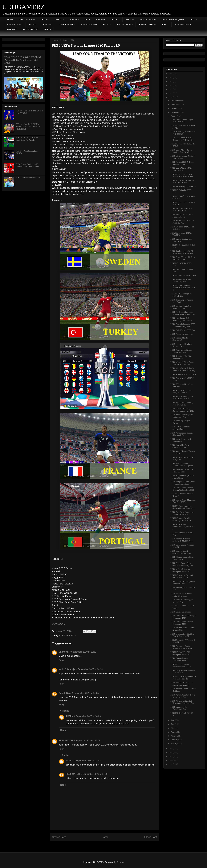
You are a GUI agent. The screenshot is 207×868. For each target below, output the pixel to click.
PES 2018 (115, 20)
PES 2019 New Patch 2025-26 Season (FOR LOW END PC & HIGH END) (28, 127)
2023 (171, 85)
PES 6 (88, 20)
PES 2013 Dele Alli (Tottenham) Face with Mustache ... (183, 678)
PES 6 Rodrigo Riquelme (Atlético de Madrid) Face (182, 540)
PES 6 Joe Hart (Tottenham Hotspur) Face (181, 345)
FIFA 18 (193, 20)
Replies (66, 711)
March (174, 736)
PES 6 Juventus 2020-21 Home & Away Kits (183, 629)
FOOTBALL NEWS (183, 24)
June (173, 724)
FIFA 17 (165, 24)
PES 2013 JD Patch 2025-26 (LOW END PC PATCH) (27, 139)
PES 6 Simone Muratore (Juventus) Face (180, 339)
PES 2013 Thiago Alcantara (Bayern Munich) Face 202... (183, 507)
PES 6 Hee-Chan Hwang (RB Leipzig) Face (182, 601)
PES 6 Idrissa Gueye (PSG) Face (183, 187)
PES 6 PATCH (69, 635)
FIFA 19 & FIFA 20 (148, 20)
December (175, 101)
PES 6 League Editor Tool (181, 612)
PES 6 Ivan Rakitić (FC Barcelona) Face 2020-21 (181, 319)
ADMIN (69, 716)
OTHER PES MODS (67, 24)
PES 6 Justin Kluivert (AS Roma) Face (181, 440)
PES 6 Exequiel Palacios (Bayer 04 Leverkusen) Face (183, 483)
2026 (171, 74)
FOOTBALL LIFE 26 (147, 24)
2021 (171, 93)
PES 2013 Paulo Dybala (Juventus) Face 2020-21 (181, 666)
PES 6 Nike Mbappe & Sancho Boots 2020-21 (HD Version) (183, 369)
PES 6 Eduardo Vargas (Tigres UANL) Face (182, 558)
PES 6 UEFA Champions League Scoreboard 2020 (183, 617)
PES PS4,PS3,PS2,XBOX (173, 20)
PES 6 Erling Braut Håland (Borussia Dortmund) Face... (183, 564)
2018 (171, 752)
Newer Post (59, 837)
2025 (171, 78)
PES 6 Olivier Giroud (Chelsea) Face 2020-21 (183, 157)
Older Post (150, 837)
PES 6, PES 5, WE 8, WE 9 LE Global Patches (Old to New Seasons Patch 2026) (23, 60)
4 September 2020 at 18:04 (87, 761)
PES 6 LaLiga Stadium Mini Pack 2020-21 (181, 240)
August (174, 116)
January (174, 744)
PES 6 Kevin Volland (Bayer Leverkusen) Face (181, 351)
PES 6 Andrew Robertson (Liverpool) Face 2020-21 (181, 570)
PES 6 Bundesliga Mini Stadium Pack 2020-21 (183, 133)
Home (105, 837)
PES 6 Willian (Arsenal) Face (182, 334)
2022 (171, 89)
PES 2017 (101, 20)
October (174, 108)
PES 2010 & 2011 (15, 24)
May (173, 728)
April (173, 732)
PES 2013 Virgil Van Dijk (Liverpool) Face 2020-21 (181, 653)
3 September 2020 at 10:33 (83, 652)
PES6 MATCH (66, 740)
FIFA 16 (47, 29)
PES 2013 (130, 20)
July (173, 720)
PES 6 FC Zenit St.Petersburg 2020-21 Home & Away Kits (183, 313)
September (175, 112)
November (175, 104)
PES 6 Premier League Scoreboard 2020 (179, 659)
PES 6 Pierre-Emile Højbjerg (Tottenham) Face (182, 416)
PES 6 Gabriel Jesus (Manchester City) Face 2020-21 (183, 501)
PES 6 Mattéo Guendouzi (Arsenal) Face (180, 428)
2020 (171, 97)
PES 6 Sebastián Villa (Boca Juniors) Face (181, 357)
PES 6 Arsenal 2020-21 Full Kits (183, 374)
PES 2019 (75, 20)
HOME (10, 20)
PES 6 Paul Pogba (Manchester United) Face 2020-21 (183, 513)
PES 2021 (45, 20)
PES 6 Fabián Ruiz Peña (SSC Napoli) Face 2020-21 (182, 684)
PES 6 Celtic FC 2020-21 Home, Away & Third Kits (183, 258)
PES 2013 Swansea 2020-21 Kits (183, 275)
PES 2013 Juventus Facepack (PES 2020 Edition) (182, 576)
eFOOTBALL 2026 (27, 20)
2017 (171, 756)
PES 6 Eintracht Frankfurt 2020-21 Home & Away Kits (183, 325)
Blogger (121, 862)
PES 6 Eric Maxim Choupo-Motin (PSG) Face (181, 595)
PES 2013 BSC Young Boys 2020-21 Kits (181, 295)
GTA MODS (12, 29)
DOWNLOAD (59, 624)
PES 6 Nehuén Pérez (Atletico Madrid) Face (182, 477)
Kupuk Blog (65, 693)
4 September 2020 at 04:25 (85, 693)
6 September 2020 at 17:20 (94, 774)
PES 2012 (33, 24)
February (175, 740)
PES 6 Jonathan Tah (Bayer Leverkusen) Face (181, 280)
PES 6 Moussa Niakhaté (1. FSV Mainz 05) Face (183, 471)
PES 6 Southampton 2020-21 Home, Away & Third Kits (182, 252)
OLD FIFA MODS (31, 29)
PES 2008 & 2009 (89, 24)
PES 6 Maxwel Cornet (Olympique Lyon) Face (181, 552)
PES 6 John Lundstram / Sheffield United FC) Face (182, 465)
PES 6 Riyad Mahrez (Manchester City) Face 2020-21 (183, 527)
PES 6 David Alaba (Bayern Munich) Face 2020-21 (181, 151)
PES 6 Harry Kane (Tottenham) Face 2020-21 (183, 672)
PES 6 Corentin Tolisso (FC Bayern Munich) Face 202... (182, 410)
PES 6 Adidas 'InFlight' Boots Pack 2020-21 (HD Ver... (182, 363)
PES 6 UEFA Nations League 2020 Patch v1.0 (182, 121)
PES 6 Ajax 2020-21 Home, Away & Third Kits (181, 392)
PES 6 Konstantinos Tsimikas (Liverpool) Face (182, 434)
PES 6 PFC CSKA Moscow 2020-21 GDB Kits (181, 210)
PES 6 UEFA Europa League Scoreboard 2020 (182, 623)
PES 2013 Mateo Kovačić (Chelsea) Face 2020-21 (181, 519)
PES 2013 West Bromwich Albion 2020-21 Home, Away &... (183, 288)
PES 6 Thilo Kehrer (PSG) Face (183, 330)
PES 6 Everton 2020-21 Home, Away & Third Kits (182, 163)
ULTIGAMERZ (23, 7)
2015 (171, 764)
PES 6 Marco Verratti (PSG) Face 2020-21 (181, 169)
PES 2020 (60, 20)
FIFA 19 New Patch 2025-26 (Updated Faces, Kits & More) (28, 165)
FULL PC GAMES (125, 24)
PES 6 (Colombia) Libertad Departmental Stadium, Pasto (183, 702)
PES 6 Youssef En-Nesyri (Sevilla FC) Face (180, 446)
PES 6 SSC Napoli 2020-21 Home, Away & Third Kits (182, 139)
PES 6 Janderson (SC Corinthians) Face (179, 708)
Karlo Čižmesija (67, 669)
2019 (171, 749)
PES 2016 (48, 24)
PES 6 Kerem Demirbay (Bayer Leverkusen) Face (183, 696)
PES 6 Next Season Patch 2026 (28, 178)
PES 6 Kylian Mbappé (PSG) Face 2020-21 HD (182, 404)
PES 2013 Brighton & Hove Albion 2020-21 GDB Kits (182, 176)
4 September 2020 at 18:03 (87, 716)
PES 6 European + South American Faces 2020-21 (181, 647)
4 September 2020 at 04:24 (89, 669)
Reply (61, 660)
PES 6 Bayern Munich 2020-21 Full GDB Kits (183, 222)
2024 (171, 82)
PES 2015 (107, 24)
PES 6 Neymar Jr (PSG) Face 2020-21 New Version (182, 398)
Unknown (64, 652)
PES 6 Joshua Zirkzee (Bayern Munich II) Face (182, 216)
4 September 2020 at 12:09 (87, 740)
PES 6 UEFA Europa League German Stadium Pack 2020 (182, 489)
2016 (171, 760)
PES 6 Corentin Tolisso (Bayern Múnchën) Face (183, 583)
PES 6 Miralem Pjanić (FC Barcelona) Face (181, 307)
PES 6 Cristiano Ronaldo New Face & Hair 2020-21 (182, 635)
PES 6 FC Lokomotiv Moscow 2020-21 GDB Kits (182, 182)
